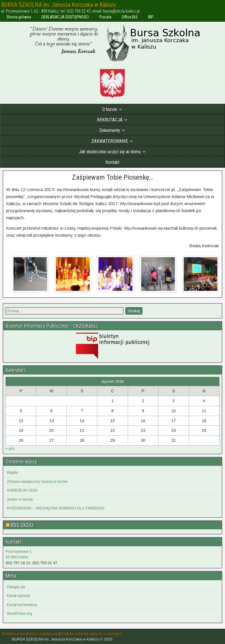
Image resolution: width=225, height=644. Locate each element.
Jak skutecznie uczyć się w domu (110, 152)
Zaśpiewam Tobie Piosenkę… (113, 177)
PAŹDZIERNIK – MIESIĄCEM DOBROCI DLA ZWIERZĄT (56, 508)
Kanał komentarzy (22, 605)
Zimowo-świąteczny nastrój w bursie (37, 481)
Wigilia (12, 472)
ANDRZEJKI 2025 (22, 490)
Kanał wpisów (18, 596)
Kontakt (112, 162)
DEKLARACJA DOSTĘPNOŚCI (65, 17)
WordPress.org (19, 613)
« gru (10, 448)
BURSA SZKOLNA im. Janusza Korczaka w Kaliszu (58, 5)
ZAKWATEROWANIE (110, 141)
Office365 (130, 17)
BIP (151, 17)
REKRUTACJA (110, 120)
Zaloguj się (16, 587)
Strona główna (19, 17)
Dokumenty (110, 130)
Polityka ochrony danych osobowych (91, 634)
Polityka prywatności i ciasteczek (30, 634)
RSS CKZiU (22, 525)
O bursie (110, 109)
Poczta (105, 17)
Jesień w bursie (20, 499)
